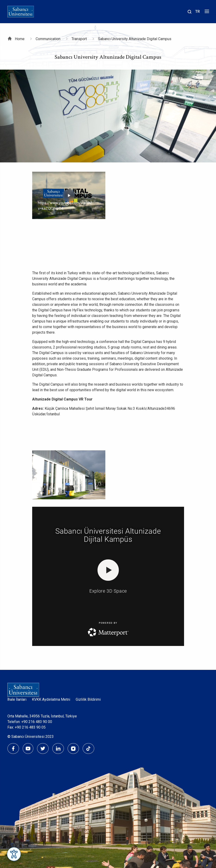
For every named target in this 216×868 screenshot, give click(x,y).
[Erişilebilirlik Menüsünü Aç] (14, 854)
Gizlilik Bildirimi (88, 699)
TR (197, 11)
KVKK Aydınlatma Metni (51, 699)
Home (20, 39)
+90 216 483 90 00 (37, 722)
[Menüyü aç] (206, 13)
